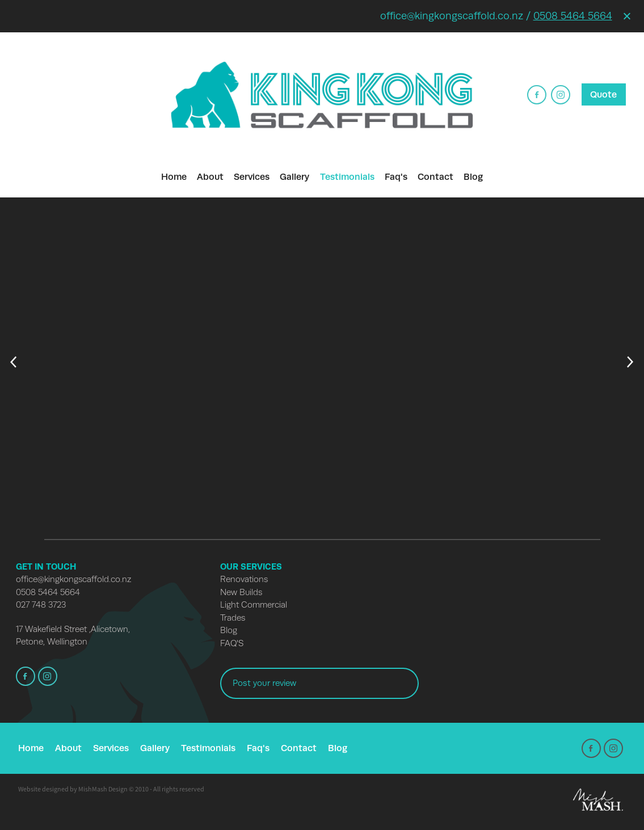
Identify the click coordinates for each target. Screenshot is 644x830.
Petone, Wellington (52, 642)
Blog (473, 177)
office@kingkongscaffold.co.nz (73, 579)
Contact (435, 177)
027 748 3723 (41, 605)
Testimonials (347, 177)
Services (252, 177)
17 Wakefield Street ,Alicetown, (73, 629)
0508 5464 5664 (573, 16)
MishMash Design (103, 789)
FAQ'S (232, 643)
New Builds (241, 592)
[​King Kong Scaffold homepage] (322, 94)
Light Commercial (254, 605)
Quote (603, 94)
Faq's (396, 177)
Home (174, 177)
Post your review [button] (264, 683)
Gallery (294, 177)
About (210, 177)
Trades (233, 618)
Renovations (244, 579)
